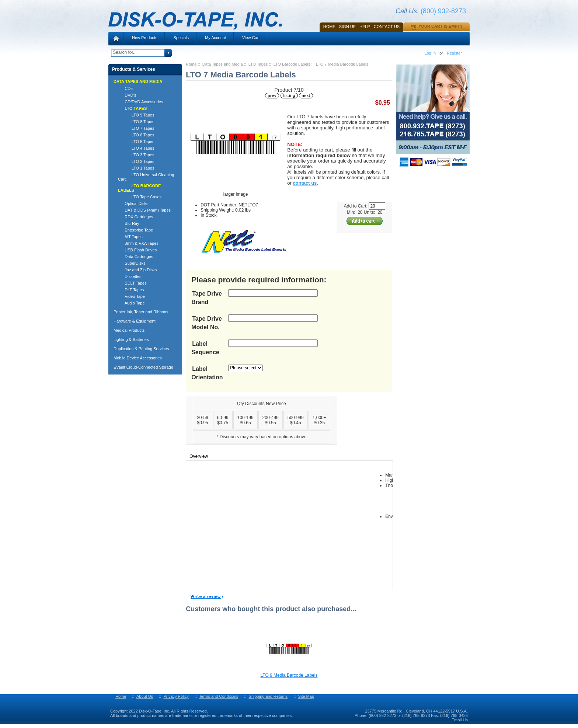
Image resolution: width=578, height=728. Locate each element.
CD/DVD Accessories (140, 102)
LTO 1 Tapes (136, 168)
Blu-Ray (128, 223)
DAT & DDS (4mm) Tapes (144, 210)
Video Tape (131, 296)
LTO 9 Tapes (136, 115)
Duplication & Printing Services (141, 349)
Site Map (306, 696)
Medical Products (129, 330)
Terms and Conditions (219, 696)
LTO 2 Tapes (136, 161)
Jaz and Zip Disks (137, 270)
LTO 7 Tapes (136, 128)
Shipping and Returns (268, 696)
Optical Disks (133, 203)
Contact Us (387, 27)
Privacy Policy (176, 696)
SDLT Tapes (132, 283)
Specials (181, 38)
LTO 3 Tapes (136, 155)
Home (329, 27)
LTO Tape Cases (140, 197)
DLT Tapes (131, 290)
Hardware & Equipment (135, 321)
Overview (199, 456)
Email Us (460, 720)
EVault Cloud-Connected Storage (143, 367)
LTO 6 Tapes (136, 135)
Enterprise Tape (135, 230)
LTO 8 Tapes (136, 122)
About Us (145, 696)
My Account (215, 38)
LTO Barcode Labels (292, 64)
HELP (365, 27)
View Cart (251, 38)
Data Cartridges (135, 257)
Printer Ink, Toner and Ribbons (141, 312)
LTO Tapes (258, 64)
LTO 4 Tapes (136, 148)
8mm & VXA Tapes (138, 243)
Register (454, 53)
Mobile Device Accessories (138, 358)
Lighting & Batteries (131, 339)
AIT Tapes (130, 237)
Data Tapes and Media (223, 64)
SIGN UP (347, 27)
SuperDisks (132, 263)
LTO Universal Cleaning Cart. (146, 177)
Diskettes (130, 276)
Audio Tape (131, 303)
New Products (144, 38)
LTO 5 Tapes (136, 142)
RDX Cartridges (135, 217)
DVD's (127, 95)
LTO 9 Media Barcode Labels (289, 675)
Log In (430, 53)
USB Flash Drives (137, 250)
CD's (126, 88)
